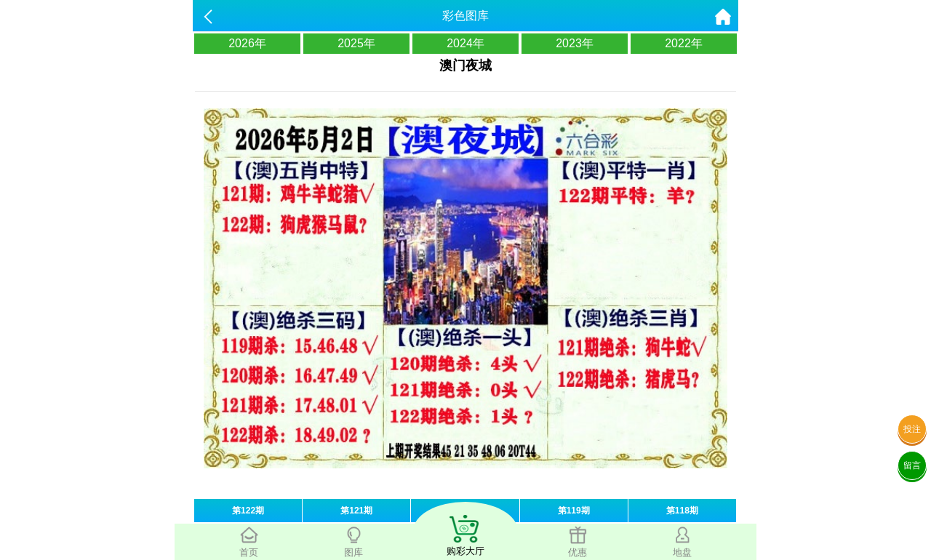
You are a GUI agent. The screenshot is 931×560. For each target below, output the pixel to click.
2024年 (465, 43)
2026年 (247, 43)
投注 (912, 429)
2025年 (356, 43)
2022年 (684, 43)
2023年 (575, 43)
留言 (912, 465)
